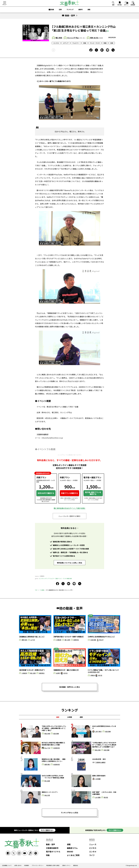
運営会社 (76, 865)
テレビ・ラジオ (95, 43)
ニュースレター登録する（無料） (70, 516)
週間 (81, 717)
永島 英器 (93, 640)
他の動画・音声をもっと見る (70, 687)
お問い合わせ (18, 865)
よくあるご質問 (73, 855)
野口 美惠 (47, 781)
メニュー (5, 4)
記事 (60, 9)
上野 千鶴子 (98, 732)
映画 (105, 43)
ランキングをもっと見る (70, 813)
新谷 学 (101, 640)
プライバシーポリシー (38, 865)
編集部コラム (72, 848)
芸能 (85, 43)
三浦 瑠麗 (98, 779)
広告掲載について (7, 865)
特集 (48, 855)
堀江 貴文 (59, 38)
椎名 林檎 (47, 734)
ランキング (70, 9)
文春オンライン (66, 865)
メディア (66, 43)
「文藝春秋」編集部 (100, 762)
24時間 (70, 717)
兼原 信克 (24, 640)
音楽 (112, 43)
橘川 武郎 (67, 640)
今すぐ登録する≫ (47, 830)
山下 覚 (33, 640)
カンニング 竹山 (73, 38)
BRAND (70, 852)
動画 (53, 9)
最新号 (81, 9)
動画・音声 (50, 844)
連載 (89, 9)
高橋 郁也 (76, 640)
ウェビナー (76, 43)
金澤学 (58, 673)
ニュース (93, 844)
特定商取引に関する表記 (53, 865)
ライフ (92, 855)
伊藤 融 (93, 675)
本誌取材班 (56, 748)
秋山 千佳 (47, 748)
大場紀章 (59, 640)
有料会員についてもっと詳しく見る (70, 563)
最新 (58, 717)
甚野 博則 (47, 765)
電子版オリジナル (53, 852)
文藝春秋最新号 (52, 848)
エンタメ (56, 43)
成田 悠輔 (56, 734)
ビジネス (93, 848)
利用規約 (27, 865)
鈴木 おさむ (94, 38)
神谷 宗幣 (47, 795)
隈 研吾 (106, 798)
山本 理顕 (98, 798)
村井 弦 (65, 673)
